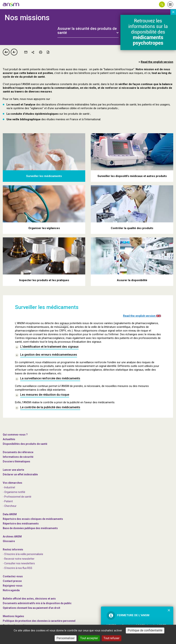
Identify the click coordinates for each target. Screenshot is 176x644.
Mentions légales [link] (13, 616)
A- (14, 52)
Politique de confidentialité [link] (145, 630)
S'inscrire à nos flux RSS (18, 568)
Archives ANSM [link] (12, 537)
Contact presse (12, 581)
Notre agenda (11, 590)
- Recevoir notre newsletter (19, 559)
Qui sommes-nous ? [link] (15, 435)
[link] (11, 4)
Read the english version (142, 316)
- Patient (8, 501)
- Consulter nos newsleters (19, 563)
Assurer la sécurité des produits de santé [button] (87, 31)
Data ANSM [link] (10, 514)
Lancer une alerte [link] (13, 470)
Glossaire (9, 541)
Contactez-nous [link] (13, 576)
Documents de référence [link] (18, 452)
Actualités (9, 439)
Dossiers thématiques (16, 461)
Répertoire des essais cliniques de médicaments (33, 519)
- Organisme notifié (14, 492)
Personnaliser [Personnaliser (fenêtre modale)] (66, 638)
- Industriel (9, 487)
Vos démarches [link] (13, 483)
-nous (13, 586)
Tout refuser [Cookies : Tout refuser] (112, 638)
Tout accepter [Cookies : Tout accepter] (89, 638)
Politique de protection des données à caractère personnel (39, 621)
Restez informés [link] (13, 549)
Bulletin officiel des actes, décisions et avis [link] (29, 599)
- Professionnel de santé (17, 497)
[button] (162, 4)
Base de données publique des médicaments (30, 528)
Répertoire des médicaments (21, 524)
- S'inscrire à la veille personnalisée (23, 554)
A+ (6, 52)
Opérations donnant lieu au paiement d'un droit (31, 608)
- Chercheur (10, 506)
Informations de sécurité (18, 457)
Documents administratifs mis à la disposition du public (37, 603)
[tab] (88, 28)
